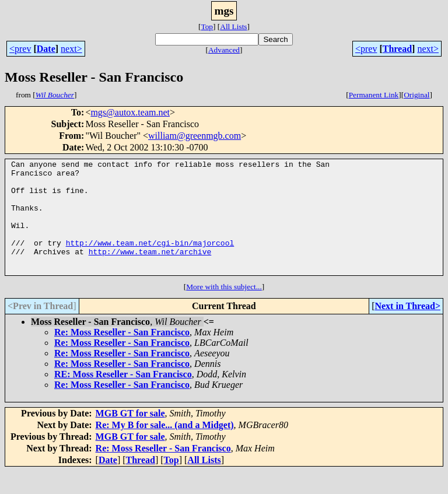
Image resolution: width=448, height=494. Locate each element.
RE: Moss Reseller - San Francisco (123, 397)
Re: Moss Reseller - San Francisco (122, 355)
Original (416, 95)
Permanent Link (374, 95)
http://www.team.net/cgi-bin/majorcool (150, 260)
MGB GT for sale (130, 436)
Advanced (224, 50)
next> (71, 49)
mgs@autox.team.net (130, 112)
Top (207, 27)
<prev (20, 49)
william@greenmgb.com (195, 136)
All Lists (233, 27)
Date (46, 49)
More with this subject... (224, 309)
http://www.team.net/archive (150, 271)
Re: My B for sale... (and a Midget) (165, 448)
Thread (397, 49)
